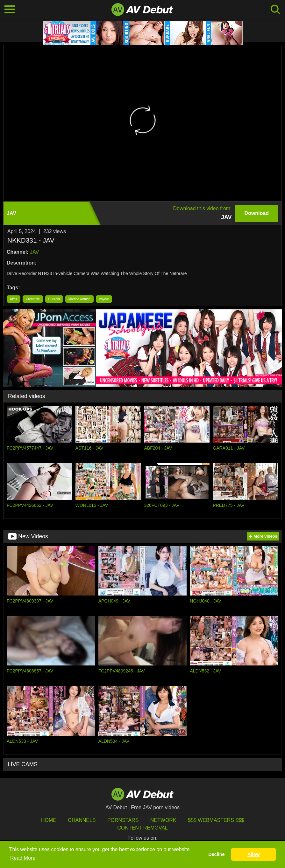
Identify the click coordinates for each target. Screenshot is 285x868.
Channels (82, 820)
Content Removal (142, 828)
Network (163, 820)
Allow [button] (253, 854)
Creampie (33, 299)
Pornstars (123, 820)
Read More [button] (23, 858)
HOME (49, 820)
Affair (14, 299)
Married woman (79, 299)
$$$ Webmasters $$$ (216, 820)
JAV (34, 252)
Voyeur (104, 299)
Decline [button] (216, 854)
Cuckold (54, 299)
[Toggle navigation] (10, 10)
